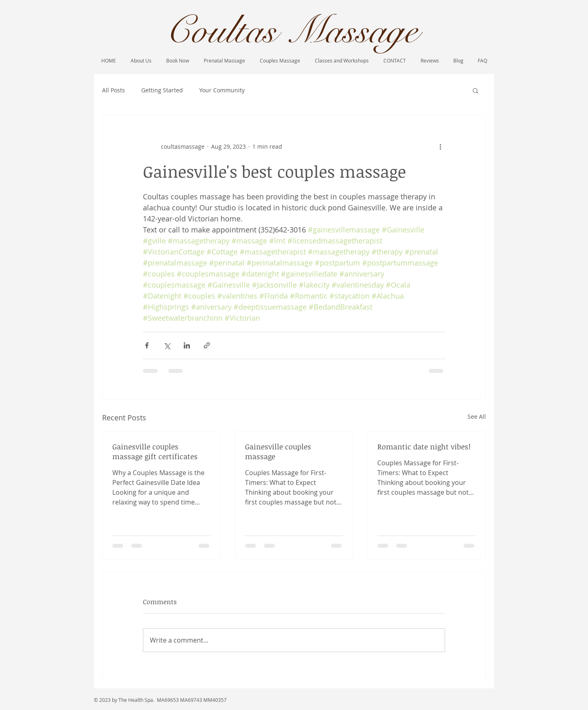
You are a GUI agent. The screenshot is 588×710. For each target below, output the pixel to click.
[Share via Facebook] (147, 345)
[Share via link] (207, 345)
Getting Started (162, 90)
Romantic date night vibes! (424, 447)
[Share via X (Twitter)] (167, 345)
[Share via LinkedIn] (187, 345)
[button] (476, 90)
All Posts (114, 90)
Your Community (222, 90)
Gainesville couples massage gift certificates (155, 451)
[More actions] (440, 146)
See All (477, 416)
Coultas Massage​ (292, 31)
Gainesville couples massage (278, 451)
